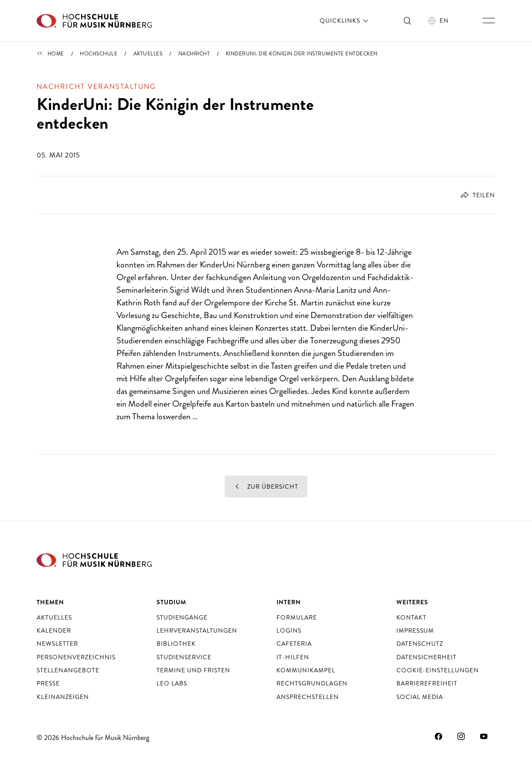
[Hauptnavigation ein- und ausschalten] (489, 21)
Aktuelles (148, 54)
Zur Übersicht (266, 486)
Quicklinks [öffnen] (345, 21)
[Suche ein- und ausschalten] (408, 21)
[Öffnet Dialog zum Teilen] (474, 195)
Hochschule (99, 54)
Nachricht (194, 54)
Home (56, 54)
